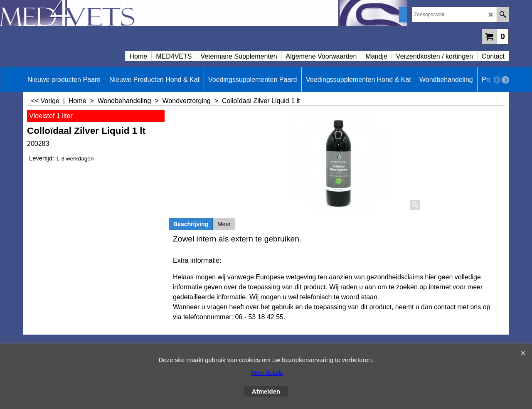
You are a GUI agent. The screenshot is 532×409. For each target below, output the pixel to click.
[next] (505, 80)
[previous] (497, 80)
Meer (224, 224)
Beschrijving (191, 224)
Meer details (267, 373)
